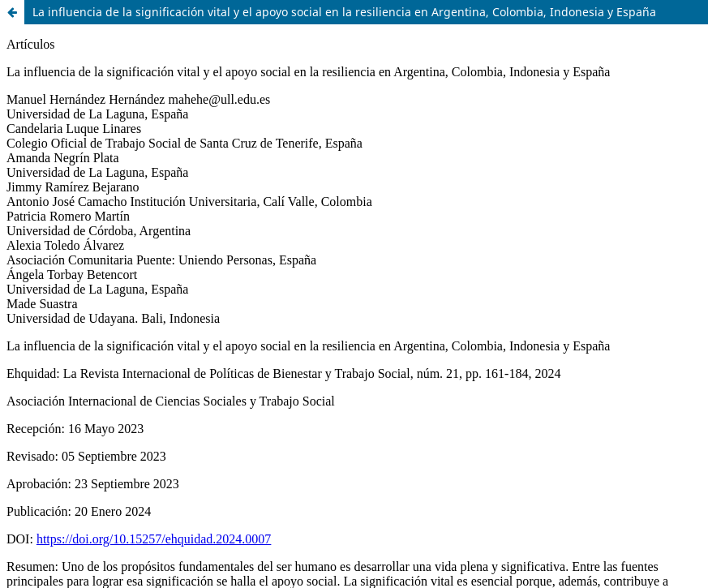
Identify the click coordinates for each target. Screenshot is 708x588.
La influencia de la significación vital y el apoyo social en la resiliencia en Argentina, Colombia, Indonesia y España (344, 12)
